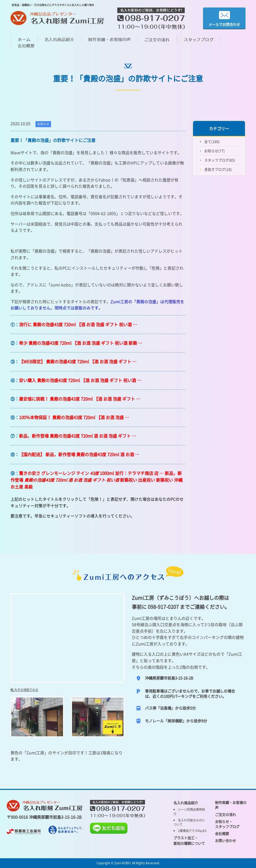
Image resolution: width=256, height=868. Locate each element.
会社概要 (222, 833)
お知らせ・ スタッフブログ (227, 824)
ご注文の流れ (225, 814)
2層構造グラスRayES (192, 831)
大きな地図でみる (24, 690)
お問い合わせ (225, 840)
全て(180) (212, 141)
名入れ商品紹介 (186, 803)
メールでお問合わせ (224, 18)
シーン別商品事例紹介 (189, 812)
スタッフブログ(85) (220, 160)
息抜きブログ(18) (218, 169)
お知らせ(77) (214, 151)
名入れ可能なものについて (189, 822)
